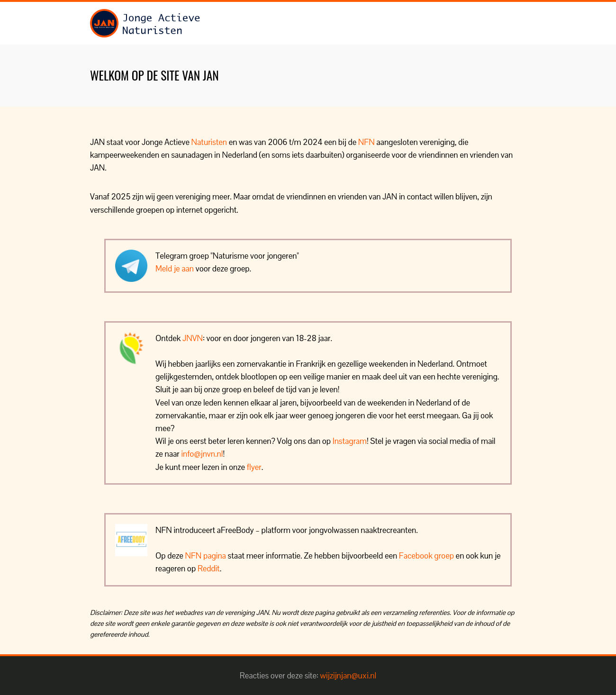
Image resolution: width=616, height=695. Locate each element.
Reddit (209, 569)
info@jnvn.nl (202, 454)
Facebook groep (426, 556)
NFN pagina (206, 556)
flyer (254, 467)
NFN (367, 142)
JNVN (193, 338)
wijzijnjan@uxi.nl (349, 676)
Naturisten (209, 142)
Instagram (350, 441)
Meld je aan (175, 269)
